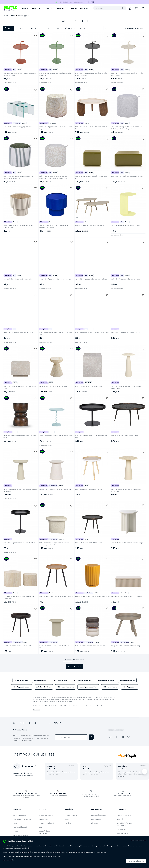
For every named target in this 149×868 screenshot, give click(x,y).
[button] (74, 28)
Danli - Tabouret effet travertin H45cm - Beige (53, 386)
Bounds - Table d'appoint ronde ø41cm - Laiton (18, 646)
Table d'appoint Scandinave (22, 687)
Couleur (23, 28)
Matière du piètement (67, 28)
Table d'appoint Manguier (106, 680)
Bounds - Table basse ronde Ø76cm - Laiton (125, 436)
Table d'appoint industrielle (88, 687)
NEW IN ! (74, 8)
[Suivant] (145, 771)
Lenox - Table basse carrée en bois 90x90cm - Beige (127, 596)
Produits (34, 8)
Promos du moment (124, 815)
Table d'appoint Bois (41, 680)
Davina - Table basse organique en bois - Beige (89, 225)
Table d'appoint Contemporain (83, 680)
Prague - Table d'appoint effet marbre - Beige (89, 386)
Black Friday (121, 819)
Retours (68, 819)
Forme (49, 28)
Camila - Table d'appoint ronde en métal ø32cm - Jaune (92, 596)
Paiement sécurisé (71, 815)
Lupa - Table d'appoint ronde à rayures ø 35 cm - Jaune (92, 333)
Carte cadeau (43, 819)
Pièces (47, 8)
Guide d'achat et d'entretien (45, 832)
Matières (36, 28)
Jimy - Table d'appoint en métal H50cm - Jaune (126, 225)
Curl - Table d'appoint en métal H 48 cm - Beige (18, 279)
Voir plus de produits (75, 667)
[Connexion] (130, 8)
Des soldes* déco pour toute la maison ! (124, 824)
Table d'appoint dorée (110, 687)
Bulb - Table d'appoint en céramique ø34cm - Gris (90, 646)
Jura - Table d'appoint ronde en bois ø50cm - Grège (127, 543)
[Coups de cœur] (136, 8)
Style (98, 28)
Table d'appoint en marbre (65, 687)
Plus (107, 28)
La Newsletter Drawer (20, 835)
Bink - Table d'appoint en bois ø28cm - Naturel (125, 333)
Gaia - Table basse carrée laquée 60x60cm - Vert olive (127, 176)
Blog (40, 827)
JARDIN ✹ (25, 8)
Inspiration (60, 8)
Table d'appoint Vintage (44, 687)
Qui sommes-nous (19, 815)
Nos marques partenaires (22, 819)
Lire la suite (37, 710)
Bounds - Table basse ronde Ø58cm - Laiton (89, 543)
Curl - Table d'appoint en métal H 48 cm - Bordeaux (91, 279)
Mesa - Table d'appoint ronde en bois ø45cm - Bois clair (56, 596)
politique (54, 856)
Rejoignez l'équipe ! (20, 827)
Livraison (68, 823)
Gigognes (85, 28)
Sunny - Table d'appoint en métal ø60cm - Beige (126, 646)
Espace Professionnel (46, 823)
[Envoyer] (91, 737)
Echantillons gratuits (46, 815)
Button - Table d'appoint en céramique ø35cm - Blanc (56, 489)
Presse (15, 831)
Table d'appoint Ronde (127, 680)
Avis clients (95, 823)
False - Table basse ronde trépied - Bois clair (89, 489)
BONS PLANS (84, 8)
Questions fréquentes (98, 815)
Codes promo (121, 829)
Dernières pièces (123, 833)
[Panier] (143, 8)
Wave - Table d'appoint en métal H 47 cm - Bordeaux (55, 279)
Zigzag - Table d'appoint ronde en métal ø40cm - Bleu (56, 436)
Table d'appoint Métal (21, 680)
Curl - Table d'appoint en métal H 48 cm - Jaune (126, 279)
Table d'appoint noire (130, 687)
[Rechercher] (110, 8)
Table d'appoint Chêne (60, 680)
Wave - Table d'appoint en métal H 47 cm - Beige (18, 333)
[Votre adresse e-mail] (71, 737)
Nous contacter (96, 819)
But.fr (15, 823)
